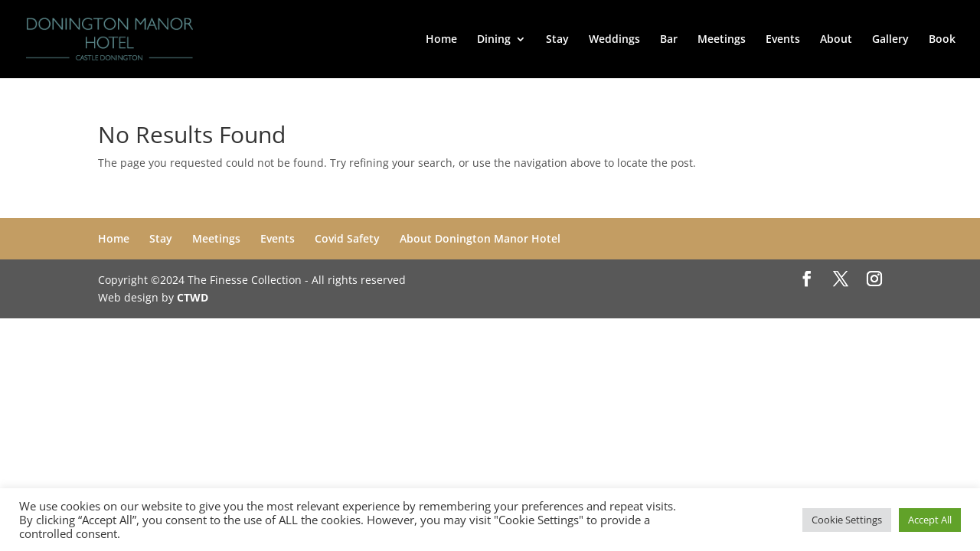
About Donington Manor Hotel (480, 238)
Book (942, 40)
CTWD (193, 297)
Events (783, 40)
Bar (669, 40)
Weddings (614, 40)
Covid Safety (347, 238)
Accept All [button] (930, 520)
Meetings (722, 40)
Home (441, 40)
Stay (557, 40)
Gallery (890, 40)
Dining (494, 40)
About (836, 40)
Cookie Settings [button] (847, 520)
